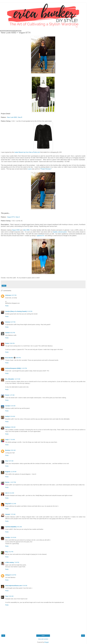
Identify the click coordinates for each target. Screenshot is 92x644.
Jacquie (8, 514)
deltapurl (8, 575)
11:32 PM (24, 368)
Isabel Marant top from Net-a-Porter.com (27, 152)
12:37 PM (13, 482)
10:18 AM (13, 537)
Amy (7, 461)
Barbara (8, 427)
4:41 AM (12, 493)
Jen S (7, 493)
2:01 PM (11, 552)
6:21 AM (14, 504)
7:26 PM (17, 562)
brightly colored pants (60, 232)
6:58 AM (13, 427)
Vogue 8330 (16, 230)
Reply (7, 306)
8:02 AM (13, 450)
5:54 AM (13, 416)
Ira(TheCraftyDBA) (11, 527)
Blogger (47, 642)
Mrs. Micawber (10, 379)
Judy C (7, 440)
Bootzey (8, 450)
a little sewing (9, 562)
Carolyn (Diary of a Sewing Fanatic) (16, 311)
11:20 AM (14, 472)
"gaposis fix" (40, 236)
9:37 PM (13, 322)
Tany (7, 596)
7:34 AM (12, 440)
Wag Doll (8, 504)
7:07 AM (13, 514)
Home (43, 636)
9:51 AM (19, 527)
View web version (43, 639)
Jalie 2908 (26, 230)
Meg (7, 552)
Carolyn (8, 406)
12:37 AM (17, 379)
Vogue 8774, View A (13, 217)
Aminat (7, 333)
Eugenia (8, 472)
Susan (7, 395)
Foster (7, 343)
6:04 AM (11, 596)
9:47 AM (11, 461)
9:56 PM (12, 343)
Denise (8, 482)
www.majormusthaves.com (14, 586)
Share (4, 286)
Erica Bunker (9, 358)
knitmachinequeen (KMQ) (13, 368)
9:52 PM (13, 333)
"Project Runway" (46, 169)
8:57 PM (14, 295)
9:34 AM (25, 586)
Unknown (8, 295)
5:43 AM (13, 406)
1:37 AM (12, 395)
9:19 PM (30, 311)
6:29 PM (14, 575)
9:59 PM (18, 358)
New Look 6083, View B (15, 117)
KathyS (7, 416)
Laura (30, 169)
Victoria (8, 322)
